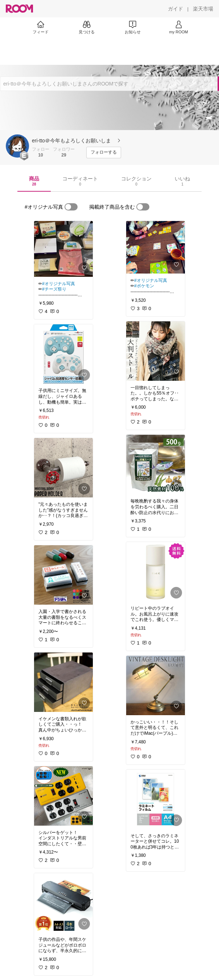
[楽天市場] (203, 9)
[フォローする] (104, 153)
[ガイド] (175, 9)
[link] (63, 249)
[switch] (71, 207)
